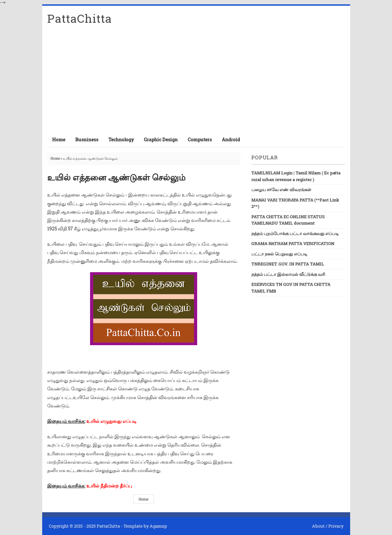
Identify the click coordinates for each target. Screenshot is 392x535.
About (318, 526)
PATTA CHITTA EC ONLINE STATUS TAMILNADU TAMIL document (288, 220)
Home (59, 139)
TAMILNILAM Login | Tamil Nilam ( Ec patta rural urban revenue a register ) (296, 176)
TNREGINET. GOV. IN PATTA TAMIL (288, 264)
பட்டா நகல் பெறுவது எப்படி (279, 254)
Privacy (336, 526)
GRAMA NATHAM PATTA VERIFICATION (293, 243)
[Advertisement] (196, 82)
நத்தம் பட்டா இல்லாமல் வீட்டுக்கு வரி (288, 274)
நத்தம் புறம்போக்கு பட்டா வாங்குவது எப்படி (295, 233)
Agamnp (158, 526)
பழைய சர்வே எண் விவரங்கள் (281, 189)
